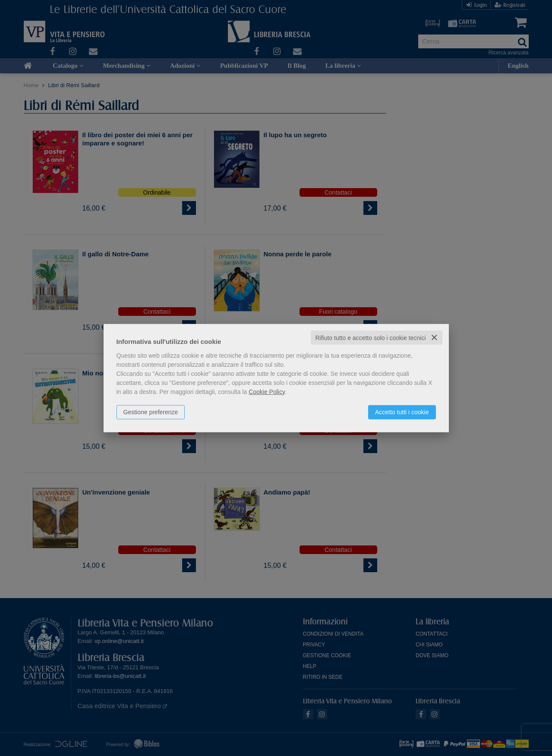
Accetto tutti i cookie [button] (402, 412)
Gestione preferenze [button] (151, 412)
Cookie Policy (267, 391)
